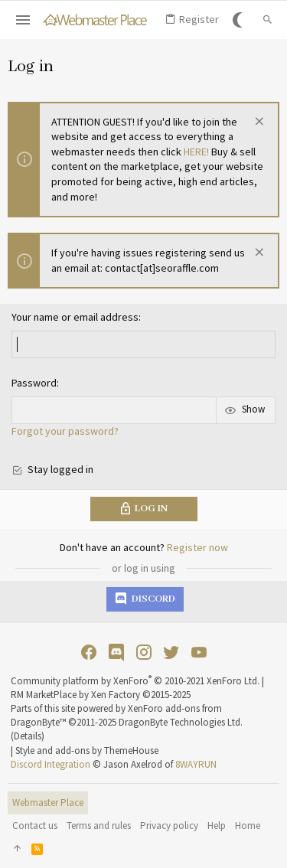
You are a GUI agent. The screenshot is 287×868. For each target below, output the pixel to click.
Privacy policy (169, 826)
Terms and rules (99, 826)
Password (34, 383)
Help (217, 826)
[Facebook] (89, 653)
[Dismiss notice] (258, 123)
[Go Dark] (240, 20)
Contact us (35, 826)
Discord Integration (51, 764)
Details (28, 736)
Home (248, 826)
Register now (197, 547)
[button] (23, 20)
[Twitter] (171, 653)
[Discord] (116, 653)
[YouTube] (199, 653)
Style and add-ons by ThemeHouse (87, 751)
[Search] (267, 20)
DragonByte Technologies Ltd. (181, 722)
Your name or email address (75, 317)
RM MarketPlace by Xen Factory (101, 695)
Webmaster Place (48, 803)
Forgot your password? (65, 431)
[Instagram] (144, 653)
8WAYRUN (196, 764)
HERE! (196, 152)
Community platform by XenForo (135, 681)
